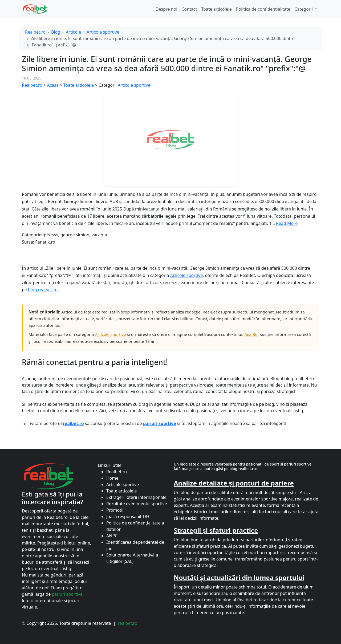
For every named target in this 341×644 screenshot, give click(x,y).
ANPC (112, 536)
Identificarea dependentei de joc (135, 545)
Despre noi (166, 9)
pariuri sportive (67, 594)
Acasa (53, 85)
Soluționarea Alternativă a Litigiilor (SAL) (132, 558)
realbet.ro (127, 623)
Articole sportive (103, 32)
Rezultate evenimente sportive (137, 504)
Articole (73, 32)
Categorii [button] (304, 9)
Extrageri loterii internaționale (136, 497)
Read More (287, 223)
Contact (189, 9)
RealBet (251, 334)
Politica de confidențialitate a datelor (135, 526)
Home (112, 478)
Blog (56, 32)
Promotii (115, 510)
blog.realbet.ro (43, 290)
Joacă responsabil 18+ (128, 516)
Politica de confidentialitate (263, 9)
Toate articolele (216, 9)
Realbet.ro (35, 32)
